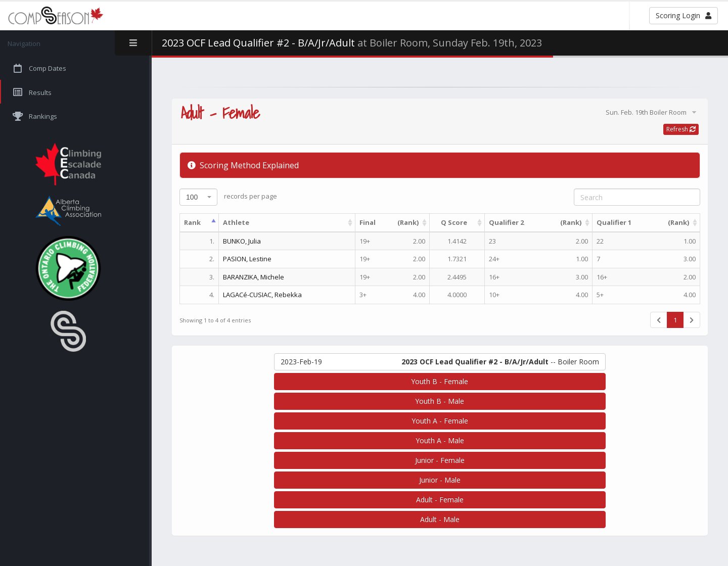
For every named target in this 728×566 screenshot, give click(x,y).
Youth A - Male (440, 440)
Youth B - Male (440, 401)
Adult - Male (440, 519)
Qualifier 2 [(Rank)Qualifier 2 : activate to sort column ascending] (535, 223)
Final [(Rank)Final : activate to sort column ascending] (389, 223)
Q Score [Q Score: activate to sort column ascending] (454, 222)
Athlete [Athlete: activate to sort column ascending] (236, 222)
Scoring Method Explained (243, 165)
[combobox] (198, 197)
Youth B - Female (440, 381)
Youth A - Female (440, 421)
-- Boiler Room (440, 362)
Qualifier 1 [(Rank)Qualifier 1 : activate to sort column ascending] (643, 223)
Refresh (681, 129)
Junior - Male (440, 480)
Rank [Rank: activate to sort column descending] (192, 222)
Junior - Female (440, 460)
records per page (228, 197)
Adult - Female (440, 500)
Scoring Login (684, 15)
